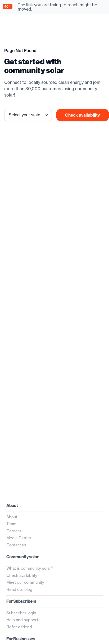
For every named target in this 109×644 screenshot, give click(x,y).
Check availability (83, 115)
